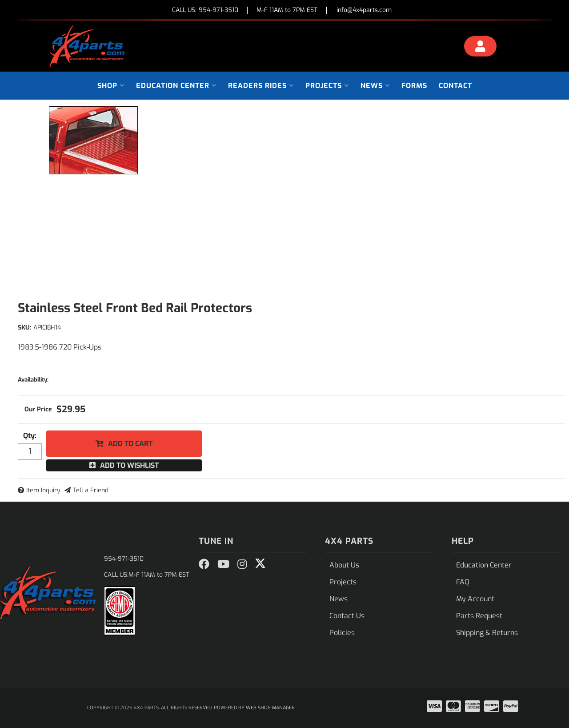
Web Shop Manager (270, 708)
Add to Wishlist (129, 465)
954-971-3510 (124, 559)
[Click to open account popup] (481, 48)
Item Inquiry (43, 490)
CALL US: (205, 10)
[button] (111, 86)
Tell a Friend (91, 490)
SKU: (24, 328)
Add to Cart (130, 444)
